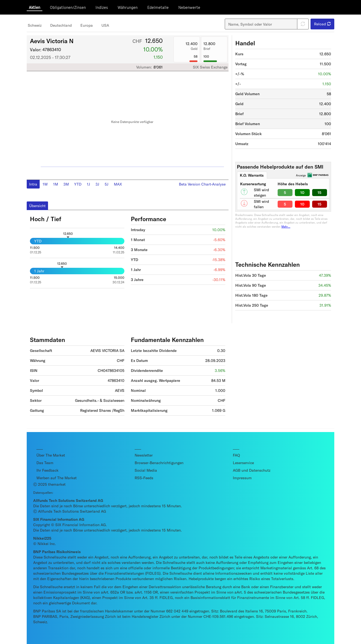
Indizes (102, 7)
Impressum (242, 478)
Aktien (35, 7)
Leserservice (243, 463)
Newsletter (144, 455)
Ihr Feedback (47, 470)
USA (105, 25)
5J (107, 184)
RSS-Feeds (144, 478)
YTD (78, 184)
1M (56, 184)
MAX (118, 184)
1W (45, 184)
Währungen (128, 7)
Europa (87, 25)
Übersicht (37, 206)
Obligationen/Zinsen (68, 7)
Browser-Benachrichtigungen (159, 463)
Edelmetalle (158, 7)
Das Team (45, 463)
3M (66, 184)
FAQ (236, 455)
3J (97, 184)
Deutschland (61, 25)
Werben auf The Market (57, 478)
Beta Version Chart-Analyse (202, 184)
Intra (33, 184)
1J (88, 184)
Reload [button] (322, 24)
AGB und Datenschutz (252, 470)
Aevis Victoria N (52, 41)
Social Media (146, 470)
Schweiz (35, 25)
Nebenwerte (189, 7)
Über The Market (51, 455)
